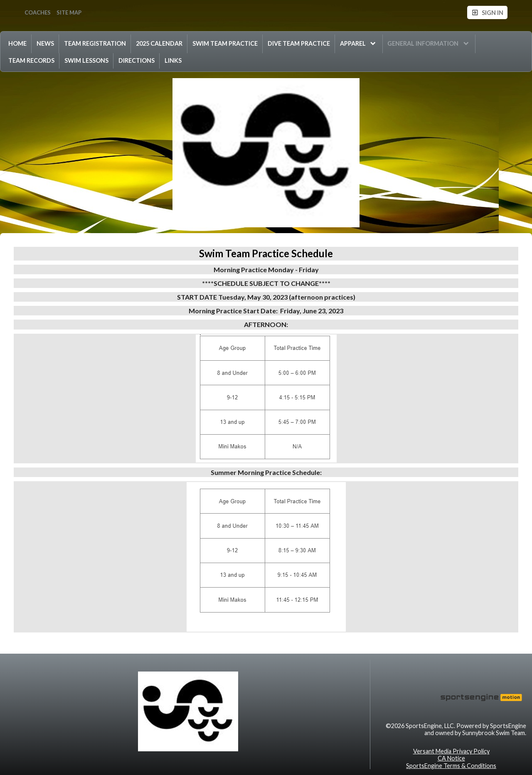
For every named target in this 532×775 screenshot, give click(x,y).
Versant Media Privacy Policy (451, 751)
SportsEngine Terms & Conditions (451, 766)
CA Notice (451, 758)
